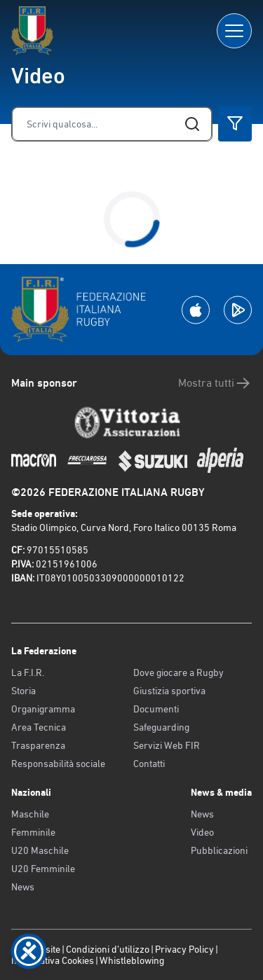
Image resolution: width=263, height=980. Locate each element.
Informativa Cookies (53, 960)
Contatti (149, 764)
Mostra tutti (215, 383)
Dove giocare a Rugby (178, 672)
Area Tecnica (39, 727)
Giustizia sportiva (169, 691)
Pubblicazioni (219, 850)
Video (202, 832)
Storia (23, 691)
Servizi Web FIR (167, 745)
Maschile (30, 814)
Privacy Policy (184, 949)
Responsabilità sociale (58, 764)
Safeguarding (161, 727)
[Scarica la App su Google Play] (238, 310)
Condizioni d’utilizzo (108, 949)
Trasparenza (38, 745)
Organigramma (43, 709)
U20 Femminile (43, 869)
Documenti (156, 709)
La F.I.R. (28, 672)
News (23, 887)
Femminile (33, 832)
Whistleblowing (132, 960)
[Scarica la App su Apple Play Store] (196, 310)
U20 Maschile (40, 850)
